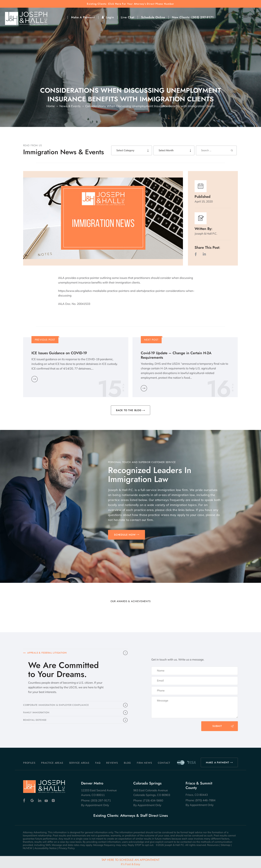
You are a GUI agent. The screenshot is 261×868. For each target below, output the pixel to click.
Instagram (54, 801)
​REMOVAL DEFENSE (36, 723)
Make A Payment (83, 17)
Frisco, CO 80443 (197, 795)
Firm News (144, 763)
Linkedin (39, 801)
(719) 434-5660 (153, 800)
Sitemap (225, 845)
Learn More (35, 379)
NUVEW (28, 848)
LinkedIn (204, 254)
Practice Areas (52, 763)
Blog (127, 763)
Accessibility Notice (46, 848)
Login (110, 17)
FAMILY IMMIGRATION (37, 715)
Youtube (47, 801)
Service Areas (79, 763)
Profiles (29, 763)
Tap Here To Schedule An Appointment (130, 862)
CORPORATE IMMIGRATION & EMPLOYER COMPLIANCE (59, 706)
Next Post (151, 340)
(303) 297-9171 (202, 17)
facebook (196, 254)
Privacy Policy (67, 848)
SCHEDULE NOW (125, 535)
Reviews (112, 763)
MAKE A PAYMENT (218, 763)
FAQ (98, 763)
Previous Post (45, 340)
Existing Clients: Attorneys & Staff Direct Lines (131, 816)
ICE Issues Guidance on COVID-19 (59, 353)
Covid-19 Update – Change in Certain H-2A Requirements (176, 355)
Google (32, 801)
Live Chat (128, 17)
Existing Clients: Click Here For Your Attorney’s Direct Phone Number (130, 4)
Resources (213, 845)
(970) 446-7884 (205, 800)
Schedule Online (153, 17)
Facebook (25, 801)
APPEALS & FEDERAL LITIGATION (48, 653)
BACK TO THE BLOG (129, 410)
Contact (164, 763)
